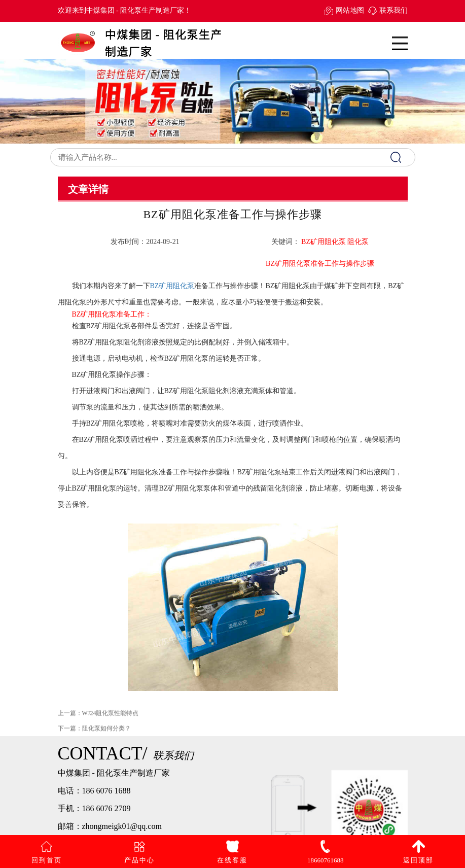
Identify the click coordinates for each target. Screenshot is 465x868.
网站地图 (350, 10)
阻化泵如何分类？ (106, 735)
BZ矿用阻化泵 (172, 286)
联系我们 (394, 10)
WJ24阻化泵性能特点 (111, 720)
